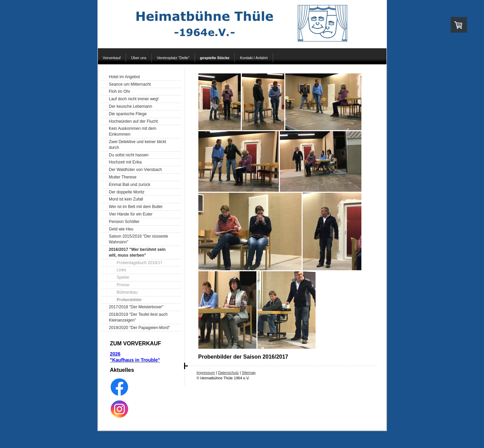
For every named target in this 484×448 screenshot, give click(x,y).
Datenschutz (228, 373)
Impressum (206, 373)
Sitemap (249, 373)
